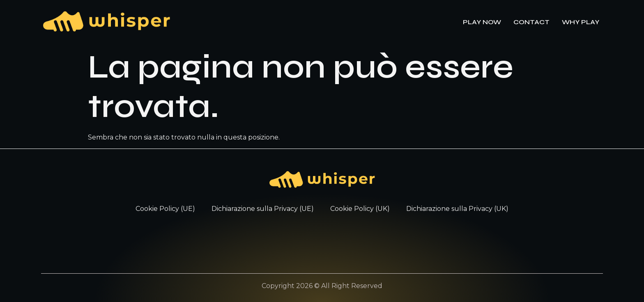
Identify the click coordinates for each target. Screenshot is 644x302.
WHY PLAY (581, 22)
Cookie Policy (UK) (360, 209)
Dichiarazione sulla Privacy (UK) (457, 209)
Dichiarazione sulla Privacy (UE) (263, 209)
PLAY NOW (482, 22)
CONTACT (531, 22)
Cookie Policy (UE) (165, 209)
